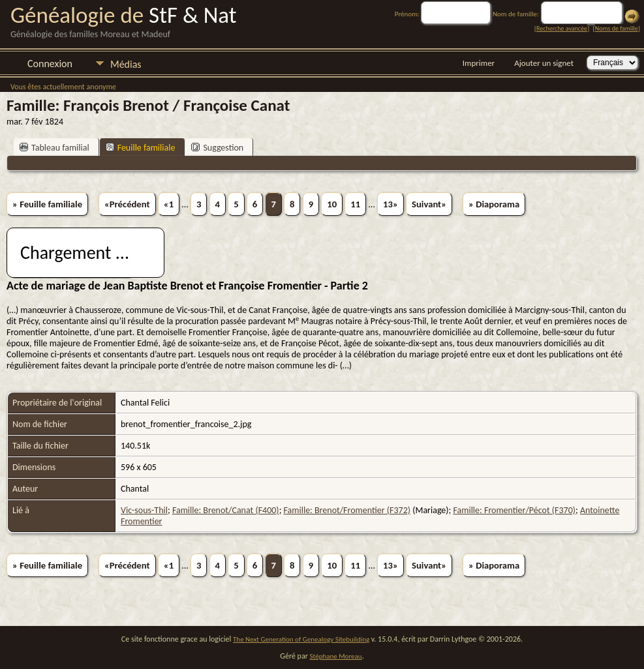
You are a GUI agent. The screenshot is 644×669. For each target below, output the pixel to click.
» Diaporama (494, 204)
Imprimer (479, 63)
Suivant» (429, 204)
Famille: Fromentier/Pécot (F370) (514, 510)
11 (355, 204)
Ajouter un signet (544, 63)
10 (332, 204)
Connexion (50, 64)
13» (391, 204)
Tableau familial (54, 148)
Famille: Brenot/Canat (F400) (226, 510)
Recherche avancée (562, 28)
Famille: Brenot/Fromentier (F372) (347, 510)
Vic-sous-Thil (144, 510)
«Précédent (127, 204)
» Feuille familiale (47, 204)
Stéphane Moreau (336, 656)
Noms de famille (617, 28)
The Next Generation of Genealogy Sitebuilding (301, 639)
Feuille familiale (141, 148)
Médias (126, 64)
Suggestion (217, 148)
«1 (169, 204)
